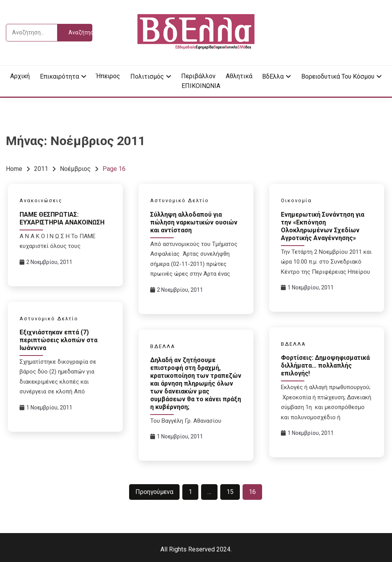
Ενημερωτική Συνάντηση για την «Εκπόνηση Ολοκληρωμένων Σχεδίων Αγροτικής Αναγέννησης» (323, 226)
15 (230, 492)
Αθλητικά (239, 76)
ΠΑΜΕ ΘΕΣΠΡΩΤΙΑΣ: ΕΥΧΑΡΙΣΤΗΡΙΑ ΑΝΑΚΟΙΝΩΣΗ (62, 218)
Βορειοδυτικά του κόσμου (338, 76)
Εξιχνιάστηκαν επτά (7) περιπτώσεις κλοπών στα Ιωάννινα (58, 340)
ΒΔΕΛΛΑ (293, 344)
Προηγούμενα (154, 492)
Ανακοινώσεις (41, 200)
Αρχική (20, 76)
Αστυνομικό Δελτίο (180, 200)
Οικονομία (296, 200)
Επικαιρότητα (59, 76)
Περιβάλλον (198, 76)
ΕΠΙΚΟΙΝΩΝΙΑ (201, 86)
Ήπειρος (108, 76)
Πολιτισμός (147, 76)
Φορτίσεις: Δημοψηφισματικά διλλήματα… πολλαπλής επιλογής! (325, 365)
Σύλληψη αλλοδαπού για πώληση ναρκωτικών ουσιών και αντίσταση (194, 222)
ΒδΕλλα (273, 76)
